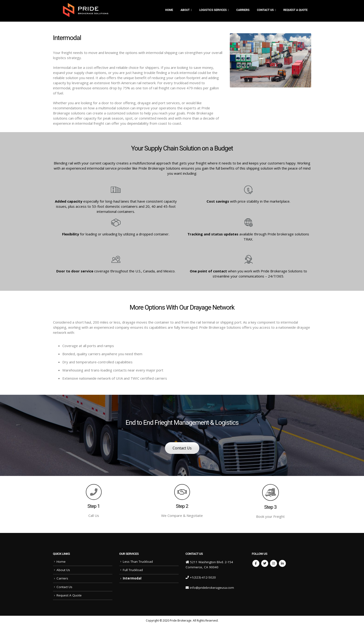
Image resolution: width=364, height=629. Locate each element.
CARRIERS (243, 10)
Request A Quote (295, 10)
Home (169, 10)
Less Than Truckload (138, 562)
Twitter (265, 563)
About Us (63, 570)
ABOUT (185, 10)
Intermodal (132, 578)
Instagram (274, 563)
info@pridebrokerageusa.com (212, 588)
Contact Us (265, 10)
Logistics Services (213, 10)
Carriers (62, 578)
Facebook (256, 563)
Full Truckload (133, 570)
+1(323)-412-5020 (203, 577)
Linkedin (282, 563)
